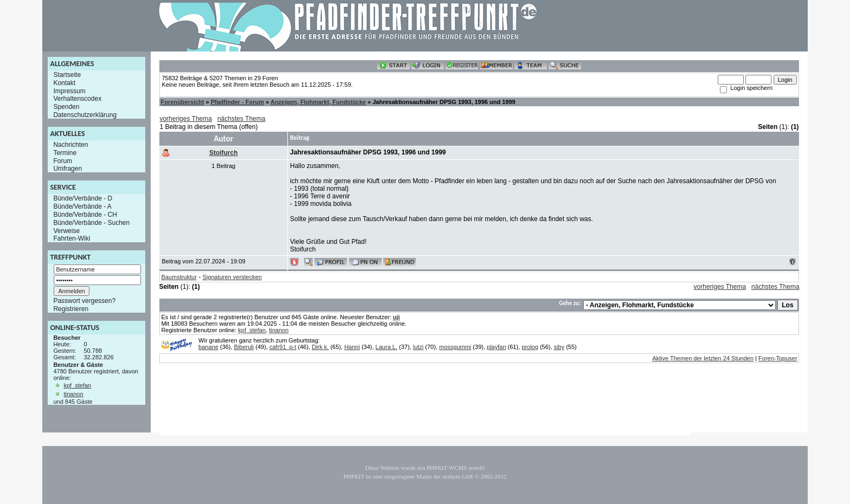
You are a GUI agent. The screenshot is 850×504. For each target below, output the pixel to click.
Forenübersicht (182, 102)
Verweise (66, 230)
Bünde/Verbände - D (83, 198)
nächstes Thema (242, 119)
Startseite (67, 75)
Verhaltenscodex (77, 99)
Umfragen (67, 169)
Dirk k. (320, 347)
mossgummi (455, 347)
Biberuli (244, 347)
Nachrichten (70, 145)
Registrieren (71, 309)
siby (559, 347)
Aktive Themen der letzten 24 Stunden (703, 358)
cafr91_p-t (283, 347)
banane (208, 347)
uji (397, 317)
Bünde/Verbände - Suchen (91, 223)
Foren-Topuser (778, 358)
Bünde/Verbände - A (82, 206)
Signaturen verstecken (232, 277)
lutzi (418, 347)
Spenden (66, 107)
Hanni (352, 347)
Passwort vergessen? (84, 301)
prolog (530, 347)
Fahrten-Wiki (72, 238)
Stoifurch (224, 153)
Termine (65, 153)
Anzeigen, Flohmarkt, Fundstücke (318, 102)
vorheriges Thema (186, 119)
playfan (496, 347)
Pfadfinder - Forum (237, 102)
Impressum (69, 91)
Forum (63, 160)
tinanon (73, 394)
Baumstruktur (179, 277)
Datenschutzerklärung (85, 115)
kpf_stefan (77, 385)
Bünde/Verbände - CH (85, 215)
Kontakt (64, 83)
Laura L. (387, 347)
